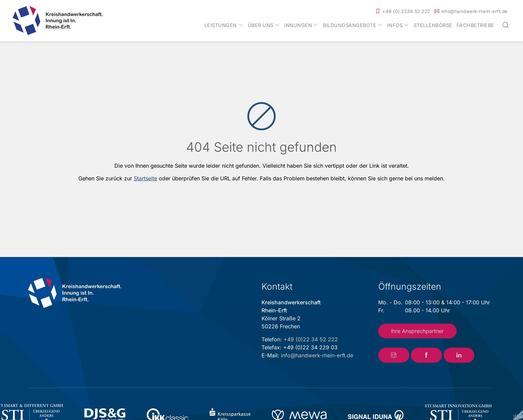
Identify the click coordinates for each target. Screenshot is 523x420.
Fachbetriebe (475, 25)
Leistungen (221, 25)
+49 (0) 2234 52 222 (406, 11)
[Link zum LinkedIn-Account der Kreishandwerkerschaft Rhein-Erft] (459, 355)
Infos (395, 25)
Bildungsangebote (350, 25)
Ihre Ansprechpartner (417, 331)
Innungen (298, 25)
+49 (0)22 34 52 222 (311, 339)
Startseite (145, 178)
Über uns (261, 25)
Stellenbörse (433, 25)
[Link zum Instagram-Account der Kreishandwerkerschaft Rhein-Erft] (394, 355)
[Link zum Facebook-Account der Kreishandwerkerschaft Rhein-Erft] (426, 355)
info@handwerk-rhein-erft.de (474, 11)
